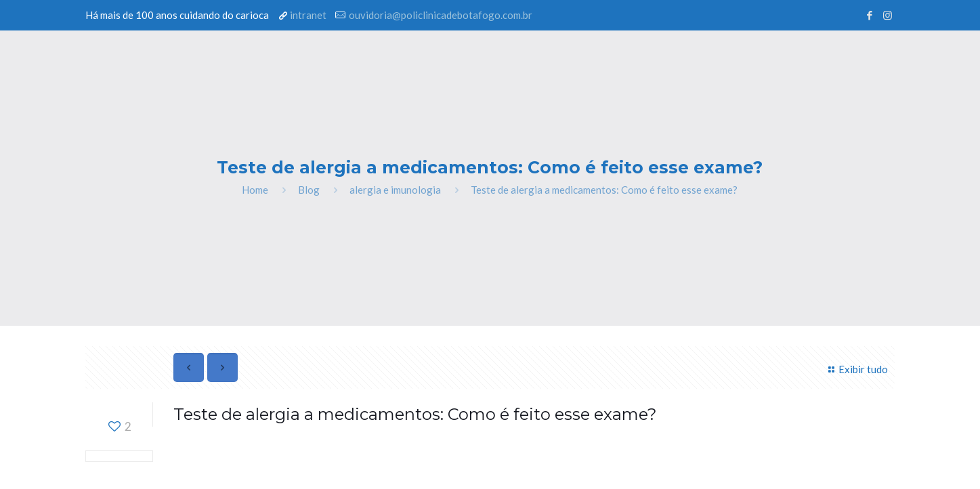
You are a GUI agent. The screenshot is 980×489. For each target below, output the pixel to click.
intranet (308, 15)
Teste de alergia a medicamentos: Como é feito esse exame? (604, 190)
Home (255, 190)
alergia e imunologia (395, 190)
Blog (309, 190)
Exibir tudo (856, 369)
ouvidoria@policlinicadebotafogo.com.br (441, 15)
